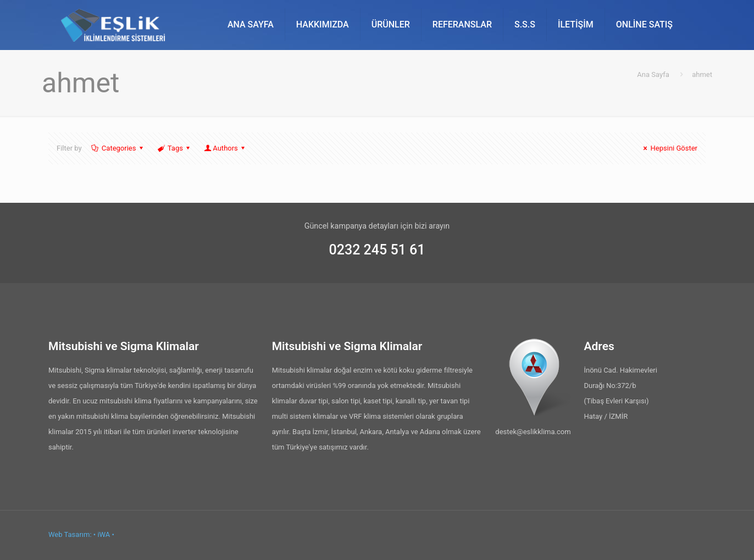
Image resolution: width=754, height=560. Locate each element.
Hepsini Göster (669, 148)
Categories (118, 148)
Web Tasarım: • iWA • (81, 534)
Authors (225, 148)
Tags (175, 148)
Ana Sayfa (653, 74)
